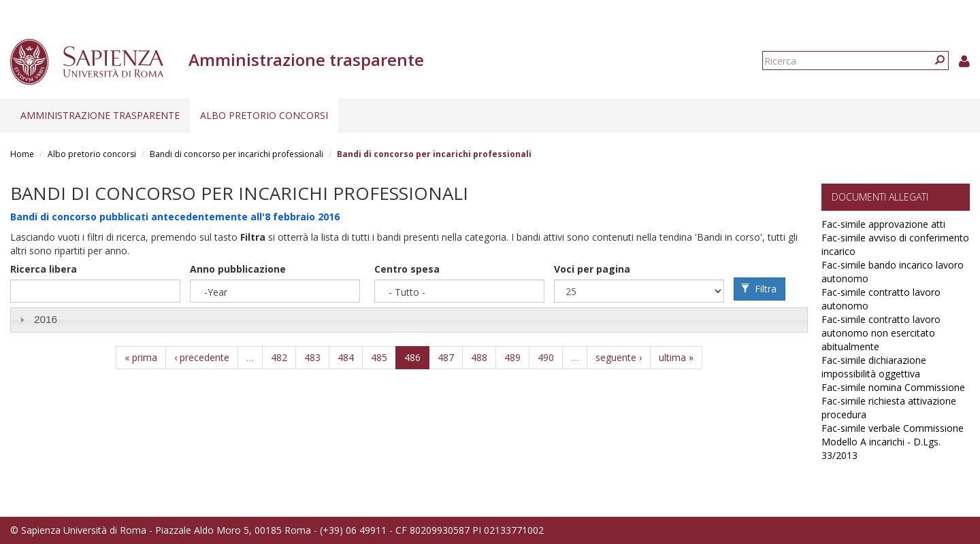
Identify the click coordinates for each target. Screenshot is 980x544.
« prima (141, 357)
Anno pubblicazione (238, 269)
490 (546, 357)
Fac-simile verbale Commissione (893, 428)
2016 (46, 319)
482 (279, 357)
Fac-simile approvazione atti (883, 224)
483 (312, 357)
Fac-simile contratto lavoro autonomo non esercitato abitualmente (881, 333)
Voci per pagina (592, 269)
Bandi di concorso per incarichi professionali (236, 154)
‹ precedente (202, 357)
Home (22, 154)
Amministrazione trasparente (100, 115)
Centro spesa (407, 269)
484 (346, 357)
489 (512, 357)
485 (379, 357)
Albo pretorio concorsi (264, 115)
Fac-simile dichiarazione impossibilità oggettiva (874, 367)
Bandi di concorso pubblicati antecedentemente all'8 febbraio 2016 (175, 217)
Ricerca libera (44, 269)
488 (479, 357)
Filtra (759, 289)
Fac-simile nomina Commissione (893, 387)
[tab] (409, 320)
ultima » (676, 357)
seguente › (619, 357)
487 (446, 357)
